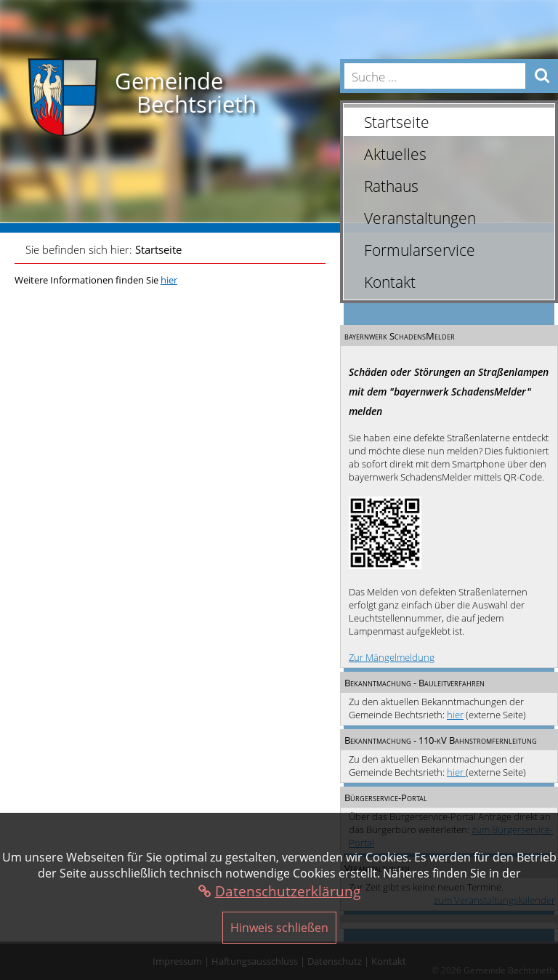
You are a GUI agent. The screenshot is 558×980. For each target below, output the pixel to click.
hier (455, 715)
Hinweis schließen (279, 928)
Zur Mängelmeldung (392, 657)
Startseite (158, 249)
